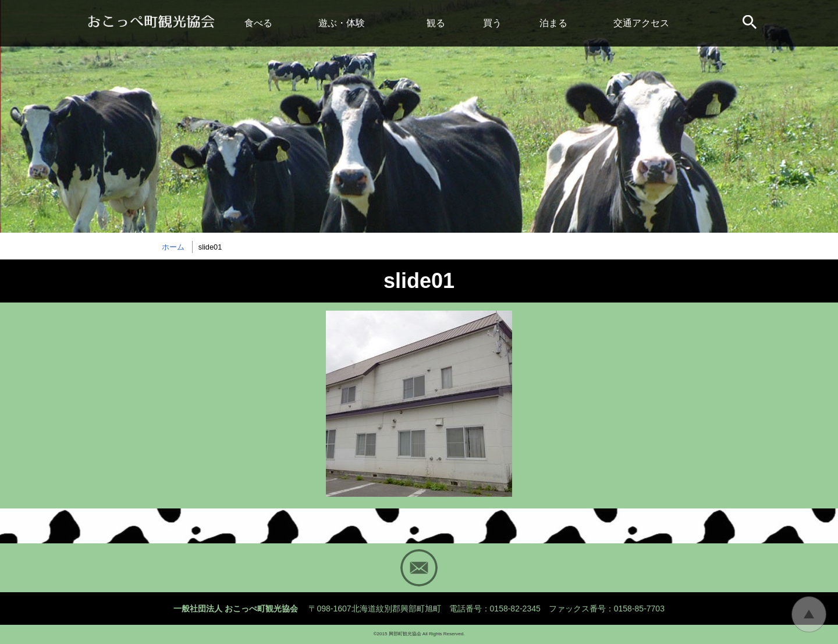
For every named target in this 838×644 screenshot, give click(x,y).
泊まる (553, 23)
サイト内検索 (751, 23)
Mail (419, 568)
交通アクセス (641, 23)
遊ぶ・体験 (342, 23)
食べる (258, 23)
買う (492, 23)
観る (436, 23)
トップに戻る (809, 614)
